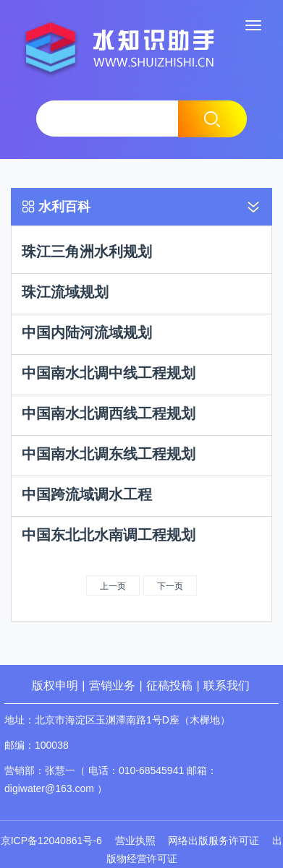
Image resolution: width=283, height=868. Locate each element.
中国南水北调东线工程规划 (109, 454)
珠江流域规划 (65, 292)
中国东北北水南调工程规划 (109, 535)
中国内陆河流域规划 (87, 332)
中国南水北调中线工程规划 (109, 373)
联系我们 (227, 686)
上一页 (113, 586)
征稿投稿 (171, 686)
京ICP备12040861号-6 (51, 841)
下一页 (170, 586)
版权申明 (55, 686)
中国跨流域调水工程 (87, 494)
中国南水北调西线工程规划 (109, 413)
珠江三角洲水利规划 (87, 252)
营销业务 (112, 686)
